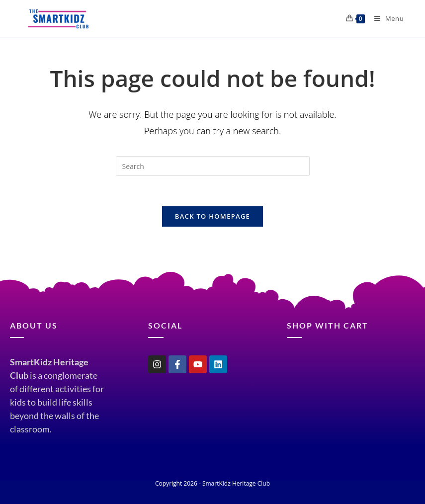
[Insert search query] (213, 166)
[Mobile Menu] (385, 18)
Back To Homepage (212, 216)
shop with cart (328, 325)
